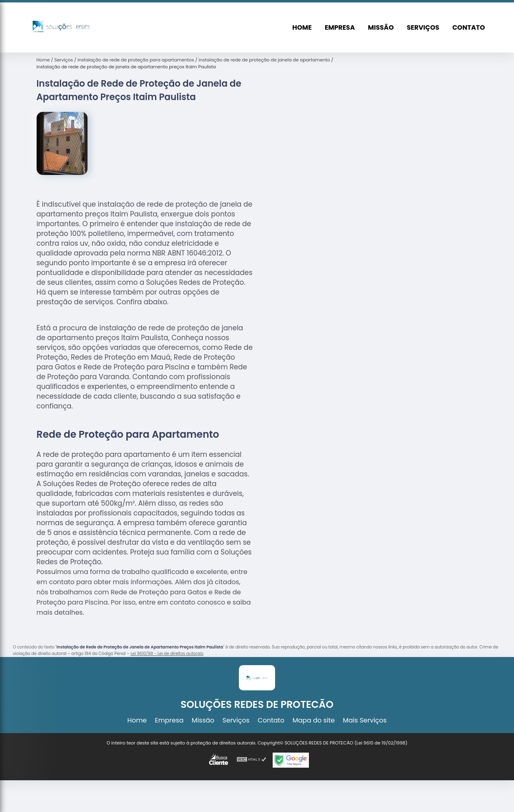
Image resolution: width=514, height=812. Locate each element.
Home (302, 27)
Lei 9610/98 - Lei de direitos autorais (167, 654)
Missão (381, 27)
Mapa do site (314, 720)
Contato (468, 27)
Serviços (423, 27)
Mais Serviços (365, 720)
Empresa (340, 27)
